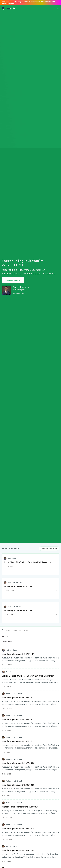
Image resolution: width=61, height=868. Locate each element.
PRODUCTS (30, 636)
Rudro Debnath (21, 287)
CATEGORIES (30, 641)
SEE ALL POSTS (50, 549)
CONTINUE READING (13, 280)
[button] (58, 9)
